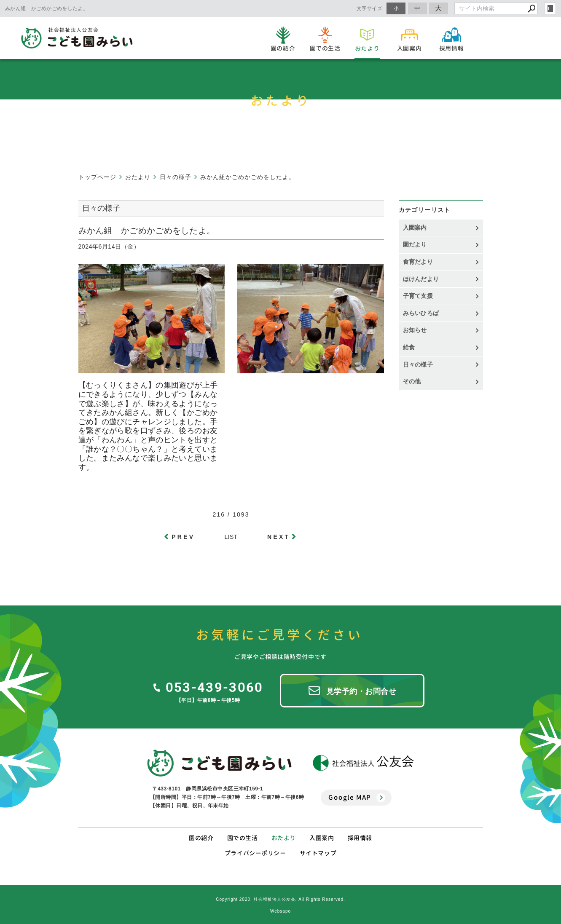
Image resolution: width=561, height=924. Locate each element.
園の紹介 (201, 838)
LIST (231, 537)
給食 (409, 347)
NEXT (279, 537)
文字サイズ (370, 8)
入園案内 (415, 228)
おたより (284, 838)
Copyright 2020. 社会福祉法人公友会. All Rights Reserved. (280, 899)
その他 (415, 381)
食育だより (418, 262)
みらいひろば (421, 313)
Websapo (280, 911)
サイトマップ (318, 853)
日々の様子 (418, 364)
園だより (415, 244)
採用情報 (360, 838)
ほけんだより (421, 279)
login (550, 8)
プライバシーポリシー (255, 853)
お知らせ (415, 330)
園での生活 (243, 838)
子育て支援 (418, 296)
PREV (183, 537)
